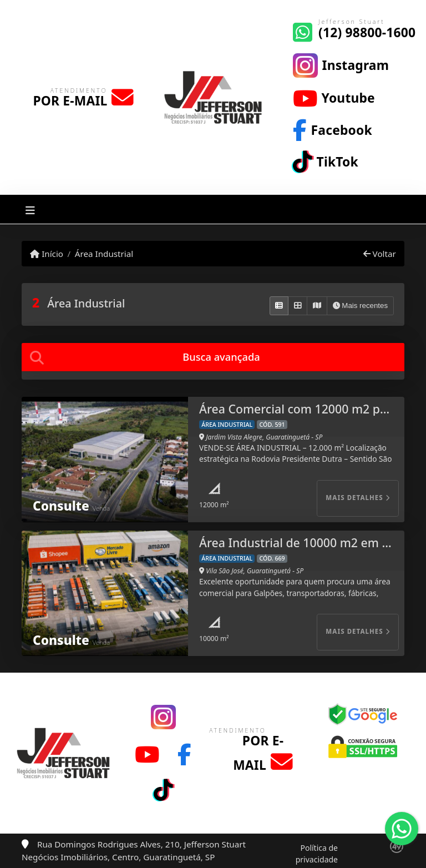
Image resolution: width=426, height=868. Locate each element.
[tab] (213, 357)
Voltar (380, 254)
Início (47, 254)
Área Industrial (104, 254)
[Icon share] (341, 64)
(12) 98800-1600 (367, 32)
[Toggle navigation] (30, 210)
